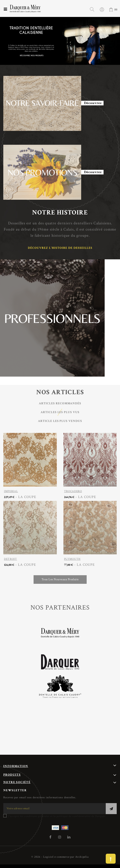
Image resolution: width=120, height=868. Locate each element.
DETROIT (11, 559)
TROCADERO (73, 491)
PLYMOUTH (72, 559)
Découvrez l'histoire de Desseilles (60, 248)
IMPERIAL (11, 491)
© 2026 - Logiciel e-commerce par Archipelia (60, 857)
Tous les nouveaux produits (60, 579)
